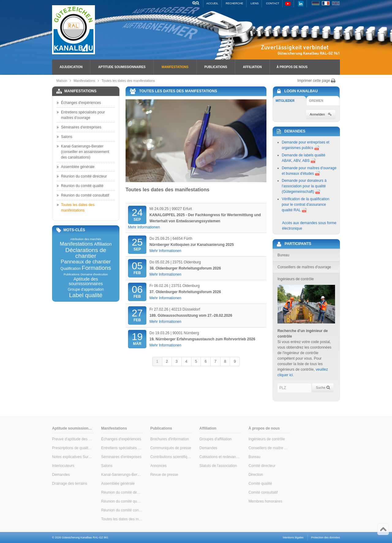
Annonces (158, 466)
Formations (96, 268)
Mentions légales (293, 537)
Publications (216, 67)
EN (336, 3)
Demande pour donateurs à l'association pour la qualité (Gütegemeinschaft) (304, 186)
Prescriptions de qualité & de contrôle (73, 448)
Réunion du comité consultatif (83, 195)
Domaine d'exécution (94, 274)
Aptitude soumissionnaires (122, 67)
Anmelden (321, 114)
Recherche (234, 3)
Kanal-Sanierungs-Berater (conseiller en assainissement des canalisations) (83, 151)
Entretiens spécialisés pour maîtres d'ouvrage (81, 115)
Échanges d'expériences (79, 103)
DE (316, 3)
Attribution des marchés (86, 239)
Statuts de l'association (218, 466)
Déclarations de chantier (86, 253)
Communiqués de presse (171, 448)
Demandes (61, 475)
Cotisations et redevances (220, 457)
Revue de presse (164, 475)
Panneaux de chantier (86, 262)
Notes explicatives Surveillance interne (73, 457)
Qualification (70, 269)
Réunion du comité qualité (80, 186)
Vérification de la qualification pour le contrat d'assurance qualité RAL (305, 205)
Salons (64, 137)
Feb (137, 268)
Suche (323, 388)
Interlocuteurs (63, 466)
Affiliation (252, 67)
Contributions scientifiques (171, 457)
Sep (137, 214)
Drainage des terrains (70, 484)
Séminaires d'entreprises (79, 127)
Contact (273, 3)
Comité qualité (260, 484)
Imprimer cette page (317, 81)
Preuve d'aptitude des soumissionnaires (73, 439)
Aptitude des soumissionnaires (86, 281)
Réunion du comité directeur (82, 176)
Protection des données (325, 537)
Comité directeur (262, 466)
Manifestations (175, 67)
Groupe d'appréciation (86, 289)
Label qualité (86, 295)
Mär (137, 338)
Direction (256, 475)
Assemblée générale (75, 167)
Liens (254, 3)
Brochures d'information (170, 439)
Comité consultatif (263, 492)
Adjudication (71, 67)
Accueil (212, 3)
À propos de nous (292, 67)
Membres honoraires (265, 501)
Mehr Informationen (144, 227)
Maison (62, 81)
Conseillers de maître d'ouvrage (269, 448)
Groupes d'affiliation (215, 439)
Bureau (254, 457)
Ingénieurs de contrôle (267, 439)
